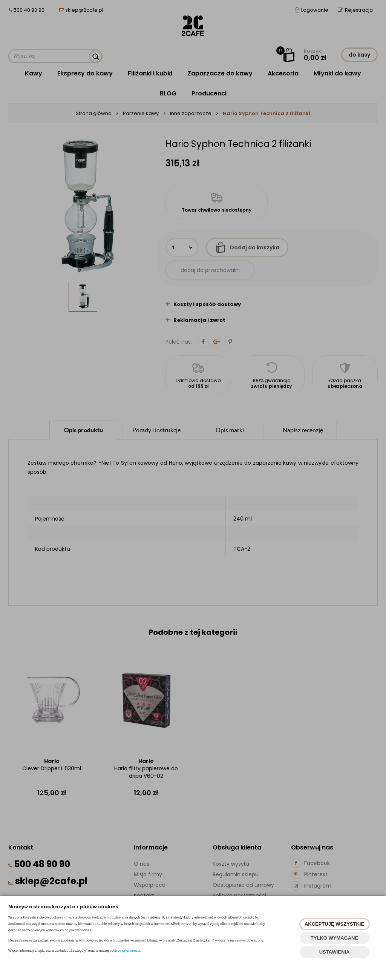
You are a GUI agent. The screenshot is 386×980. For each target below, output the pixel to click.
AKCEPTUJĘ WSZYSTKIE (334, 924)
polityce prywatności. (125, 951)
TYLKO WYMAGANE (334, 938)
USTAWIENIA (335, 952)
